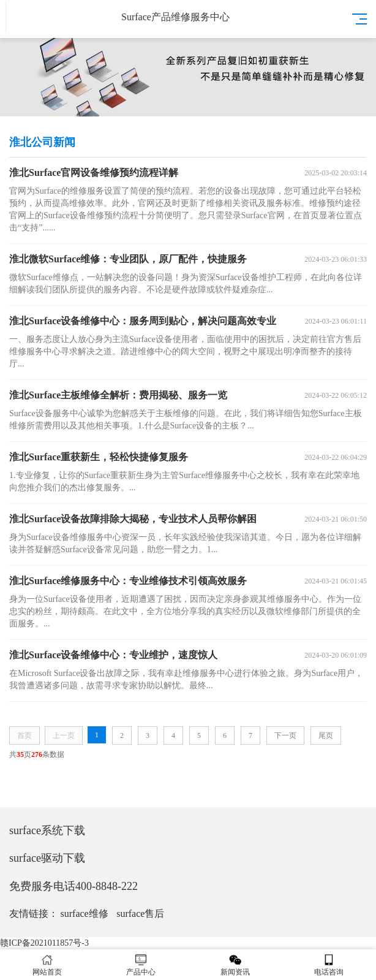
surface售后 (140, 914)
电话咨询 (329, 965)
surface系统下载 (47, 830)
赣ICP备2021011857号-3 (44, 943)
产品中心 (141, 965)
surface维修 (85, 914)
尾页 (326, 735)
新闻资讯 (235, 965)
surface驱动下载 (47, 858)
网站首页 (47, 965)
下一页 (285, 735)
